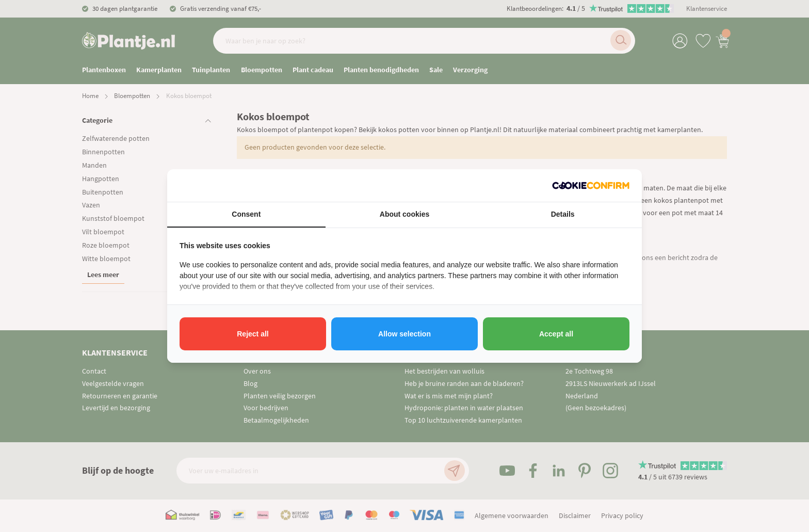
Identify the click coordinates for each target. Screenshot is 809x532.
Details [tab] (563, 214)
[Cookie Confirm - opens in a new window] (591, 186)
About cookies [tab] (405, 214)
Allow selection (405, 334)
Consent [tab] (246, 214)
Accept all (556, 334)
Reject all (253, 334)
